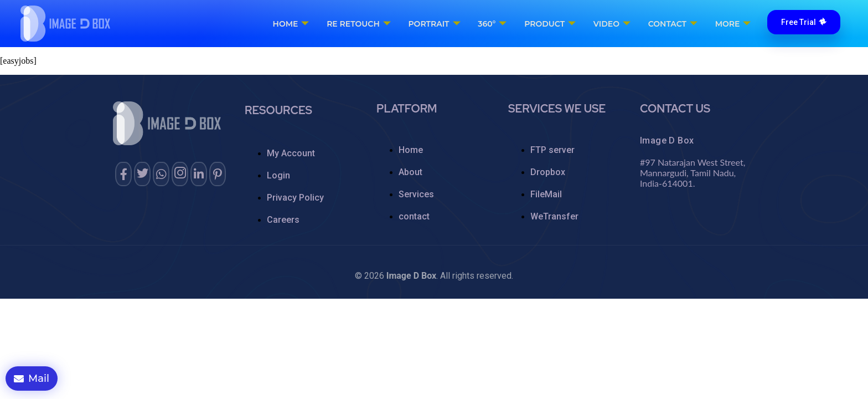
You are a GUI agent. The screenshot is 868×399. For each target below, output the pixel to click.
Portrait (436, 24)
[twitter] (142, 174)
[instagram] (180, 174)
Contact (672, 24)
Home (293, 24)
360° (493, 24)
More (732, 24)
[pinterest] (218, 174)
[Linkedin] (199, 174)
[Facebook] (123, 174)
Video (612, 24)
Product (551, 24)
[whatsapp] (161, 174)
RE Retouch (360, 24)
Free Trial (804, 22)
